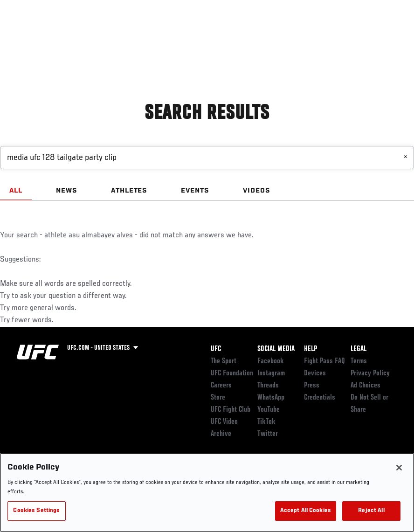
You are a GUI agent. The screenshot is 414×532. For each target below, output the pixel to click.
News (143, 35)
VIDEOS (257, 191)
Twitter (268, 434)
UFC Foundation (232, 373)
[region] (207, 492)
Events (25, 35)
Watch (282, 35)
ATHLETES (129, 191)
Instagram (271, 373)
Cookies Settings (36, 511)
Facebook (271, 361)
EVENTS (195, 191)
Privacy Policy (370, 373)
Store (218, 398)
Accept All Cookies (306, 511)
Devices (315, 373)
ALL (16, 191)
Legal (359, 349)
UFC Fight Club (231, 410)
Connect (245, 35)
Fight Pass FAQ (324, 361)
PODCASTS (322, 35)
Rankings (65, 35)
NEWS (67, 191)
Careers (221, 386)
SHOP (358, 35)
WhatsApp (271, 398)
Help (310, 349)
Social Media (276, 349)
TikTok (266, 422)
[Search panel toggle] (384, 35)
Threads (268, 386)
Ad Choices (366, 386)
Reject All (371, 511)
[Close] (399, 468)
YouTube (269, 410)
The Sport (224, 361)
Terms (359, 361)
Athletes (107, 35)
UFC (216, 349)
